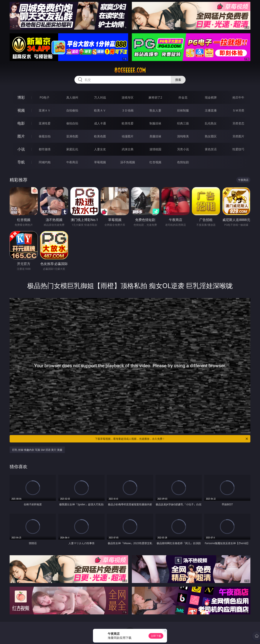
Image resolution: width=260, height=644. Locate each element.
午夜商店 (72, 162)
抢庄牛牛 (238, 97)
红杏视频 (155, 162)
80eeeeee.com (130, 70)
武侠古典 (128, 149)
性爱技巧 (238, 149)
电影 (21, 123)
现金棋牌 (211, 97)
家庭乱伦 (72, 149)
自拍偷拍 (72, 110)
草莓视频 (100, 162)
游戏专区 (128, 97)
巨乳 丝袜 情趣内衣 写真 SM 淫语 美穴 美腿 (37, 450)
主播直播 (211, 110)
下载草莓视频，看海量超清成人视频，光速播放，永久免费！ (172, 439)
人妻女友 (100, 149)
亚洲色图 (72, 136)
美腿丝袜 (155, 136)
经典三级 (183, 123)
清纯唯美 (183, 136)
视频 (21, 110)
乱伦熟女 (211, 123)
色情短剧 (183, 162)
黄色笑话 (211, 149)
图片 (21, 136)
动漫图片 (128, 136)
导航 (21, 162)
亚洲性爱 (45, 123)
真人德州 (72, 97)
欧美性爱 (128, 123)
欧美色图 (100, 136)
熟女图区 (211, 136)
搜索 (178, 80)
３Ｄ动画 (128, 110)
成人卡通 (100, 123)
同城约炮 (45, 162)
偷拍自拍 (72, 123)
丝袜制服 (183, 110)
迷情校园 (155, 149)
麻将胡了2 (155, 97)
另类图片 (238, 136)
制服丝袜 (155, 123)
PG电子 (45, 97)
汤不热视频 (128, 162)
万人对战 (100, 97)
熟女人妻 (155, 110)
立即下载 (156, 636)
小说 (21, 149)
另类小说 (183, 149)
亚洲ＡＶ (45, 110)
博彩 (21, 97)
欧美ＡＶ (100, 110)
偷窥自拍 (45, 136)
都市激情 (45, 149)
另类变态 (238, 123)
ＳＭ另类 (238, 110)
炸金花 (183, 97)
